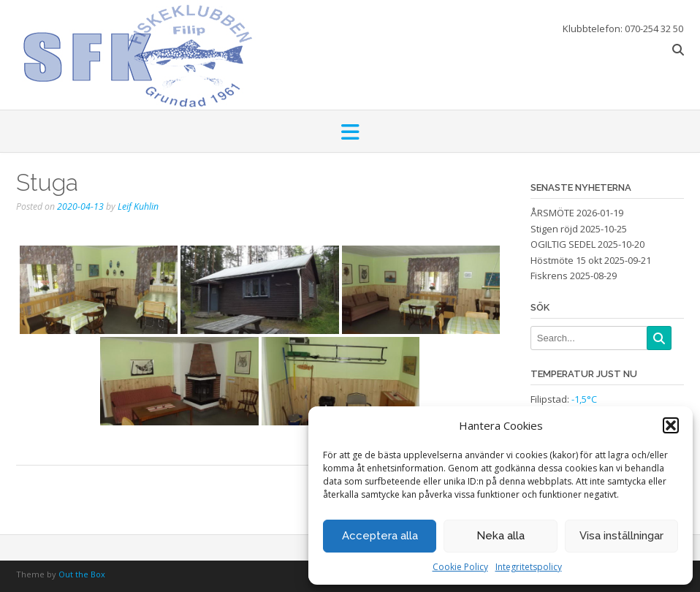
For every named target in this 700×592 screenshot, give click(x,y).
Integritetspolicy (529, 567)
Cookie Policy (460, 567)
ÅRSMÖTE (552, 213)
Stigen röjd (554, 229)
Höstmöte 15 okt (566, 260)
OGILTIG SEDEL (563, 244)
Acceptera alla (380, 536)
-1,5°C (584, 399)
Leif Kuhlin (138, 206)
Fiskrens (549, 276)
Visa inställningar (621, 536)
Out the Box (82, 574)
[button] (671, 425)
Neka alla (501, 536)
